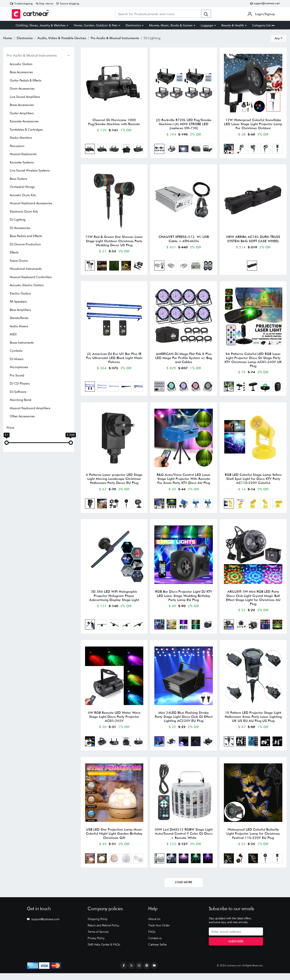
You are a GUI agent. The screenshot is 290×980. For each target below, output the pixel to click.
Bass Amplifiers (20, 310)
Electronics (133, 25)
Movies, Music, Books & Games (171, 25)
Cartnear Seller (158, 951)
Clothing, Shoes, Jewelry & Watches (41, 25)
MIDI (13, 334)
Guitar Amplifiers (22, 113)
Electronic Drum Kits (24, 212)
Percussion (17, 146)
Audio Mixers (19, 326)
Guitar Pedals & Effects (26, 80)
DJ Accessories (20, 228)
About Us (154, 926)
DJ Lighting (18, 220)
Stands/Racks (19, 318)
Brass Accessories (22, 105)
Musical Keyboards (23, 154)
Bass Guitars (18, 179)
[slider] (7, 443)
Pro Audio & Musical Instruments (32, 55)
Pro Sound (17, 375)
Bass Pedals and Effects (26, 236)
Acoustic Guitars (21, 64)
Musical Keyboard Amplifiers (30, 408)
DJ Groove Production (25, 244)
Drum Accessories (22, 89)
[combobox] (279, 38)
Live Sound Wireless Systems (30, 170)
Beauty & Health (233, 25)
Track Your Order (159, 932)
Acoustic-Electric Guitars (27, 285)
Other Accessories (22, 416)
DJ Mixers (17, 359)
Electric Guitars (20, 293)
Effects (14, 252)
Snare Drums (19, 261)
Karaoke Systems (22, 162)
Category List (263, 25)
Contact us (155, 945)
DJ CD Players (20, 383)
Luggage (207, 25)
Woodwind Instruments (26, 269)
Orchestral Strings (22, 187)
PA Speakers (18, 302)
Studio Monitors (21, 138)
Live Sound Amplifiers (25, 97)
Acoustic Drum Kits (23, 195)
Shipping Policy (98, 926)
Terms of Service (98, 939)
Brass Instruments (22, 343)
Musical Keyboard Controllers (31, 277)
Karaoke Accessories (24, 121)
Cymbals (16, 351)
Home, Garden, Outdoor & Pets (96, 25)
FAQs (152, 939)
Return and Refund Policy (103, 932)
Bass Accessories (21, 72)
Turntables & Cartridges (26, 130)
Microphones (19, 367)
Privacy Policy (96, 945)
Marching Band (21, 400)
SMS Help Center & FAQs (104, 951)
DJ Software (18, 392)
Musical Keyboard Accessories (31, 203)
